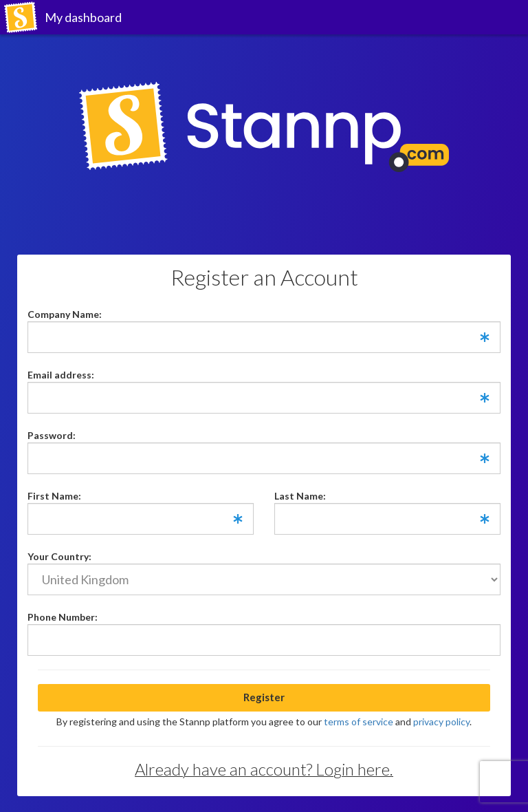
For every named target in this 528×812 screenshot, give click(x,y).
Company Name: (65, 314)
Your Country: (59, 556)
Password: (52, 435)
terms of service (359, 722)
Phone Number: (63, 617)
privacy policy (441, 722)
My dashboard (83, 17)
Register (264, 697)
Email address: (61, 375)
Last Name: (300, 496)
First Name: (54, 496)
